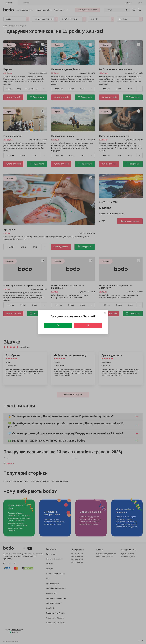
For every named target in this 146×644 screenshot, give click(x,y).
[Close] (105, 313)
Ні (88, 325)
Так (58, 325)
